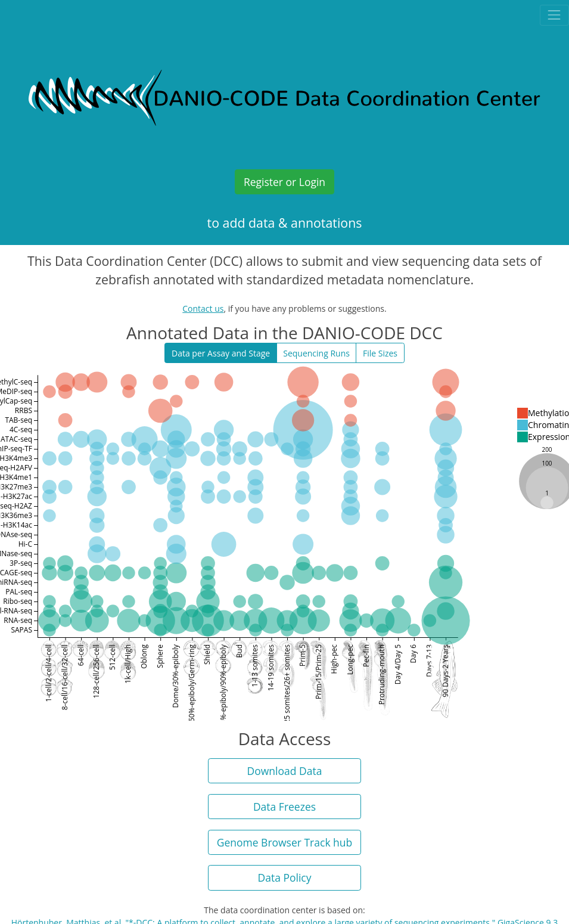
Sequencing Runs (316, 353)
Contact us (203, 308)
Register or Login (284, 182)
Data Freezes (284, 807)
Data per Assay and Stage (221, 353)
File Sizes (380, 353)
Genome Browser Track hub (285, 842)
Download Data (285, 771)
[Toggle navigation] (554, 15)
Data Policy (285, 878)
